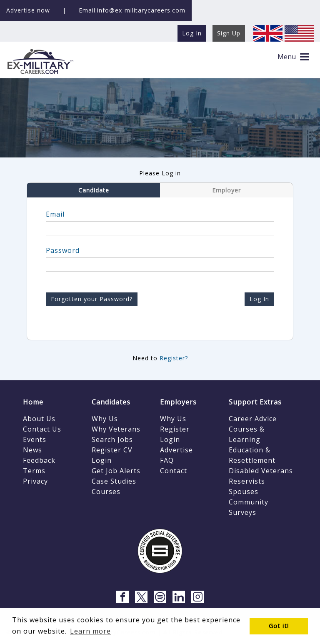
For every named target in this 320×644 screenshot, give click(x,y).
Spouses (244, 492)
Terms (34, 471)
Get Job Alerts (116, 471)
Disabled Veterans (261, 471)
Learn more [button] (90, 631)
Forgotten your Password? (92, 299)
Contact (174, 471)
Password (63, 250)
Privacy (35, 481)
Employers (178, 402)
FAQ (167, 460)
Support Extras (255, 402)
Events (35, 439)
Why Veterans (116, 429)
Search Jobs (112, 439)
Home (33, 402)
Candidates (111, 402)
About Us (39, 419)
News (32, 450)
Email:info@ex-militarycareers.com (132, 10)
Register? (174, 358)
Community (249, 502)
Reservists (247, 481)
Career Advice (253, 419)
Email (55, 214)
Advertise (176, 450)
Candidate (94, 190)
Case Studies (114, 481)
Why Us (105, 419)
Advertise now (28, 10)
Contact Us (42, 429)
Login (102, 460)
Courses (106, 492)
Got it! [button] (279, 626)
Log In (259, 299)
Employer (226, 190)
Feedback (39, 460)
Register (175, 429)
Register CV (112, 450)
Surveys (242, 512)
